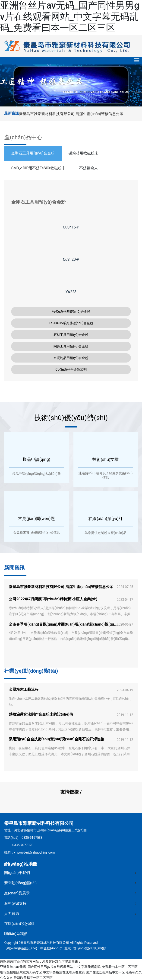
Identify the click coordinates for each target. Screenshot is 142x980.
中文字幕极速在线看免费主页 (64, 972)
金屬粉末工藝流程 (24, 689)
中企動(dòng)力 (52, 948)
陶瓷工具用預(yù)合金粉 (71, 346)
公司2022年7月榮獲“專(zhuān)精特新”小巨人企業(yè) (53, 599)
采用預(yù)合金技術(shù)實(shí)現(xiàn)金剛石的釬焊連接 (56, 739)
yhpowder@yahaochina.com (34, 852)
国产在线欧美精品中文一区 (105, 972)
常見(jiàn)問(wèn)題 (36, 519)
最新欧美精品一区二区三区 (33, 978)
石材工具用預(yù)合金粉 (71, 335)
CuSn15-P (71, 227)
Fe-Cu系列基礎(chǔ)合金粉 (71, 312)
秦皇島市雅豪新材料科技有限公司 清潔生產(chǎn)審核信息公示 (71, 114)
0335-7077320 (23, 845)
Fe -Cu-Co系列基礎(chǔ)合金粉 (71, 323)
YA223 (71, 292)
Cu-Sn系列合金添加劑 (71, 370)
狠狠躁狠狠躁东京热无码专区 (21, 972)
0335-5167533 (32, 838)
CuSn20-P (71, 259)
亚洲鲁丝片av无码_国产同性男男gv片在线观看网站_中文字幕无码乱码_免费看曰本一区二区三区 (70, 17)
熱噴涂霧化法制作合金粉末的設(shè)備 (41, 714)
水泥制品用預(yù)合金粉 (71, 358)
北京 (68, 948)
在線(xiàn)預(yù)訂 (105, 519)
